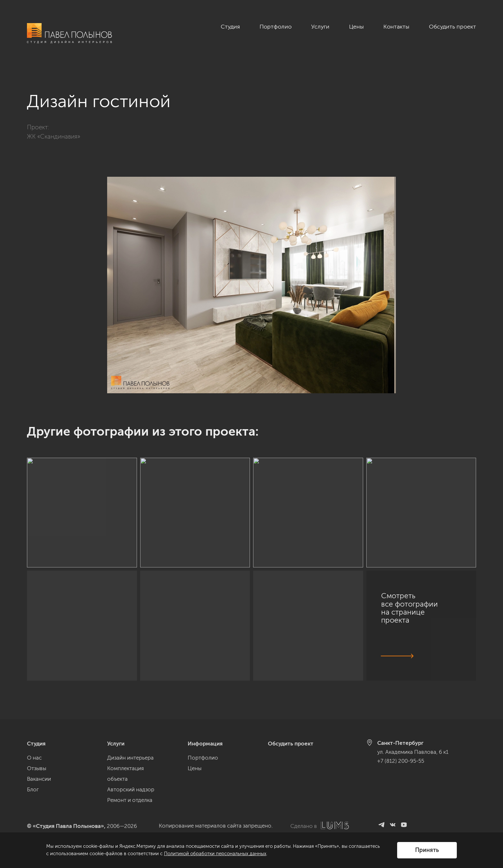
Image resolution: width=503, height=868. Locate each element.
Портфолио (276, 27)
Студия (230, 27)
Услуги (320, 27)
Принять (427, 850)
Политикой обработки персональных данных (215, 854)
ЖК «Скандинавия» (54, 129)
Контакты (396, 27)
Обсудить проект (452, 27)
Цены (356, 27)
